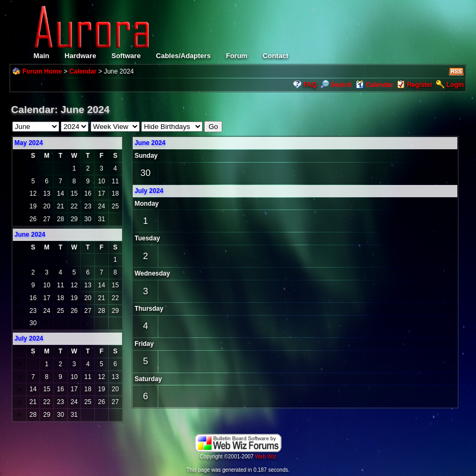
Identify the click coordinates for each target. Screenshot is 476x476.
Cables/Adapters (184, 56)
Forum (237, 56)
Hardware (80, 56)
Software (126, 56)
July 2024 (149, 191)
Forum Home (42, 71)
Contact (276, 56)
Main (42, 56)
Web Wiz (265, 457)
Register (419, 85)
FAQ (310, 85)
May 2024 (29, 143)
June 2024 (150, 143)
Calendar (83, 71)
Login (455, 85)
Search (336, 85)
